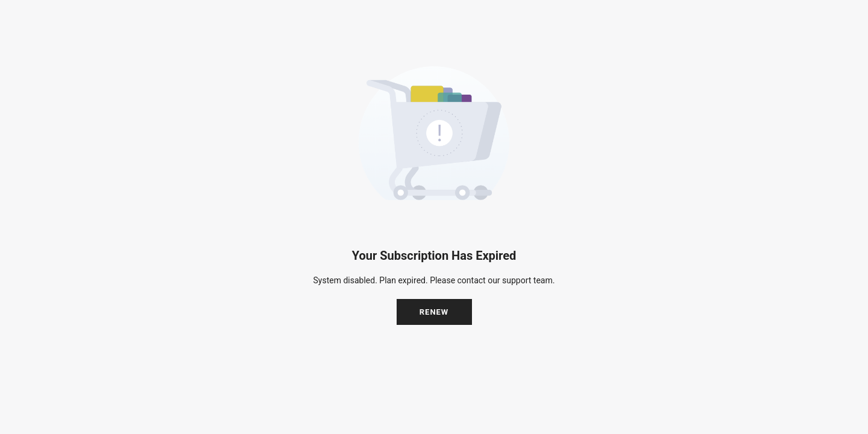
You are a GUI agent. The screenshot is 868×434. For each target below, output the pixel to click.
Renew (434, 312)
